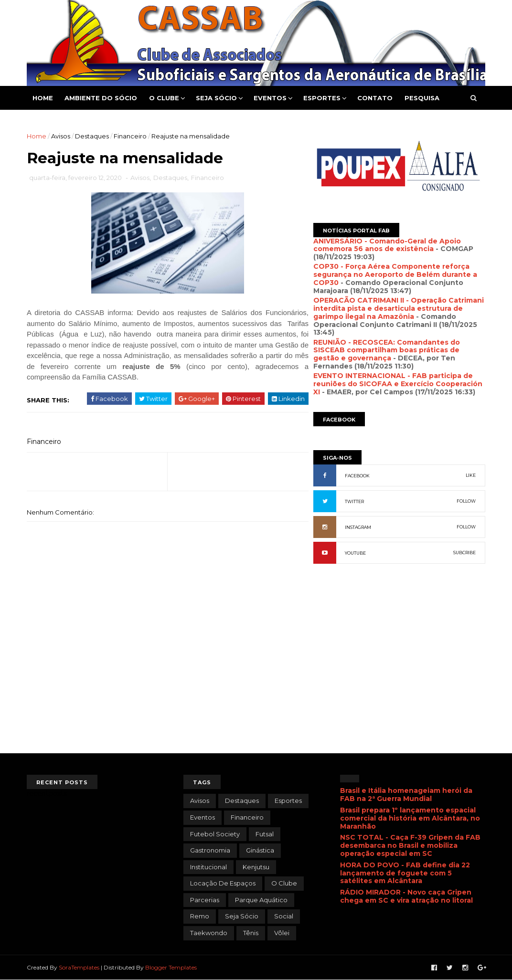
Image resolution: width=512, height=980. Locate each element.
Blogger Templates (171, 967)
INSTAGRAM (358, 527)
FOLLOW (466, 501)
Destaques (92, 136)
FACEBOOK (357, 476)
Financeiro (130, 136)
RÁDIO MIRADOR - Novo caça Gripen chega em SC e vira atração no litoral (406, 896)
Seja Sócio (216, 98)
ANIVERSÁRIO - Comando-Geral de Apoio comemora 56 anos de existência (387, 245)
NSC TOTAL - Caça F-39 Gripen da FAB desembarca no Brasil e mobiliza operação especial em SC (410, 845)
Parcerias (205, 900)
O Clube (164, 98)
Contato (375, 98)
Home (43, 98)
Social (284, 916)
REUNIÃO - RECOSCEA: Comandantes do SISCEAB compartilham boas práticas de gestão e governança (387, 350)
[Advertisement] (399, 674)
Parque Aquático (261, 900)
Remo (200, 916)
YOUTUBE (355, 553)
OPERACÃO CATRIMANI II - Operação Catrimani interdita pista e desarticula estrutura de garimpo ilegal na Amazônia (399, 308)
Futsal (265, 834)
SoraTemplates (79, 967)
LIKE (471, 475)
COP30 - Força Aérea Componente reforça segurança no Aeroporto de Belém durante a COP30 (395, 274)
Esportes (322, 98)
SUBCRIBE (464, 553)
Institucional (208, 867)
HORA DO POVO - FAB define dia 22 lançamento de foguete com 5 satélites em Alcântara (405, 873)
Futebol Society (215, 834)
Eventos (270, 98)
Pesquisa (422, 98)
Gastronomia (210, 850)
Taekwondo (209, 933)
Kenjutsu (256, 867)
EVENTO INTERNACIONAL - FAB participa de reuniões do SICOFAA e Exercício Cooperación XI (398, 384)
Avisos (61, 136)
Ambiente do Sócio (101, 98)
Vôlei (282, 933)
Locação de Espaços (223, 883)
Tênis (251, 933)
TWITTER (354, 501)
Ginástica (260, 850)
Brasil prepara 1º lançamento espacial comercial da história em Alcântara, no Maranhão (410, 818)
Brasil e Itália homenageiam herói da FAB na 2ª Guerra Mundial (406, 795)
